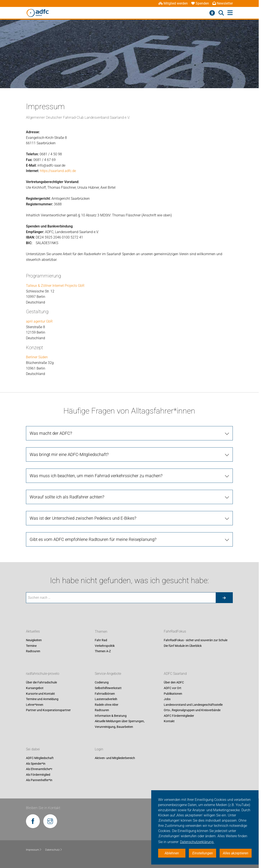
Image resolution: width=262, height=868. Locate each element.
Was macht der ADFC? (51, 433)
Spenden (200, 3)
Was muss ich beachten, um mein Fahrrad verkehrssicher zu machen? (96, 476)
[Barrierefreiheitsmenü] (212, 13)
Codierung (102, 683)
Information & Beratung (111, 716)
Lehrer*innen (35, 705)
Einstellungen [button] (203, 853)
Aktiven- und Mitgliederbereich (115, 758)
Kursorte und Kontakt (40, 694)
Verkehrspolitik (105, 646)
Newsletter (223, 3)
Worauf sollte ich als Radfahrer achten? (67, 497)
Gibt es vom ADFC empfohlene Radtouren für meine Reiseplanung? (93, 539)
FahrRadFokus (175, 632)
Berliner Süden (37, 357)
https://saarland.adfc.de (58, 171)
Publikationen (173, 694)
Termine (31, 646)
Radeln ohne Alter (107, 705)
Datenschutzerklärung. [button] (197, 842)
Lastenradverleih (106, 699)
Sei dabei (33, 749)
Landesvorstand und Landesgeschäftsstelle (193, 705)
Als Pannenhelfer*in (39, 780)
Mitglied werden (173, 3)
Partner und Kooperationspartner (48, 710)
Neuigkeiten (34, 640)
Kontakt (169, 721)
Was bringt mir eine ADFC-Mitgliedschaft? (69, 454)
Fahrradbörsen (105, 694)
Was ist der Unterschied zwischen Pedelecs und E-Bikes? (83, 518)
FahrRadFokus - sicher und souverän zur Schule (196, 640)
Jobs (167, 699)
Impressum (34, 850)
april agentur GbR (39, 321)
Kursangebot (35, 688)
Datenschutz (54, 850)
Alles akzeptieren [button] (236, 853)
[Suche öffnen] (221, 13)
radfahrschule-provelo (43, 674)
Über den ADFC (174, 683)
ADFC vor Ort (173, 688)
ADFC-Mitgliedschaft (40, 758)
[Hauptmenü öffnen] (230, 13)
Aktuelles (33, 632)
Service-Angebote (108, 674)
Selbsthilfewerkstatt (108, 688)
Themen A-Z (103, 651)
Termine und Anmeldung (42, 699)
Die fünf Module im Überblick (183, 646)
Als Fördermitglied (38, 775)
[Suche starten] (224, 598)
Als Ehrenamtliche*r (39, 769)
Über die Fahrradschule (41, 683)
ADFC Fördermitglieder (179, 716)
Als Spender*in (36, 764)
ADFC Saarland (175, 674)
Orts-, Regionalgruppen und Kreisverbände (192, 710)
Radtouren (33, 651)
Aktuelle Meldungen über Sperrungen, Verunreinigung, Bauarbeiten (120, 724)
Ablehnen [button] (172, 853)
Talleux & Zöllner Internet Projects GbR (55, 286)
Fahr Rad (101, 640)
